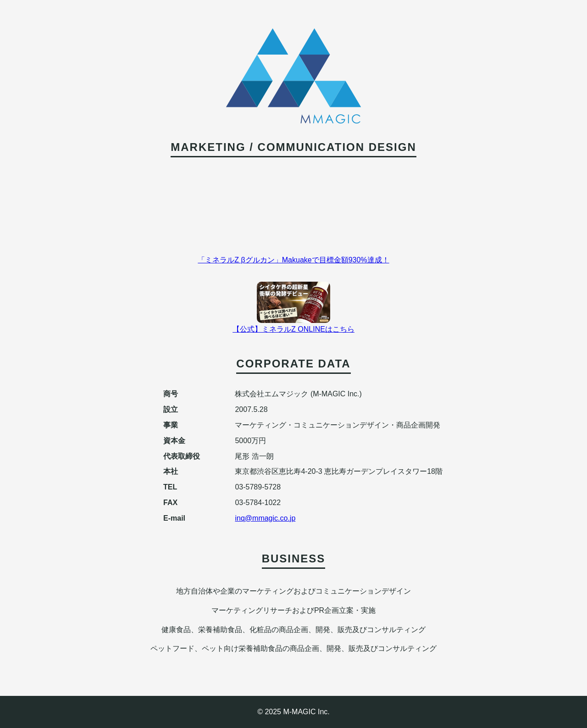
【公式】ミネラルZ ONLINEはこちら (293, 329)
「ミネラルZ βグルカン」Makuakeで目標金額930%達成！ (293, 260)
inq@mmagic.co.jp (265, 518)
